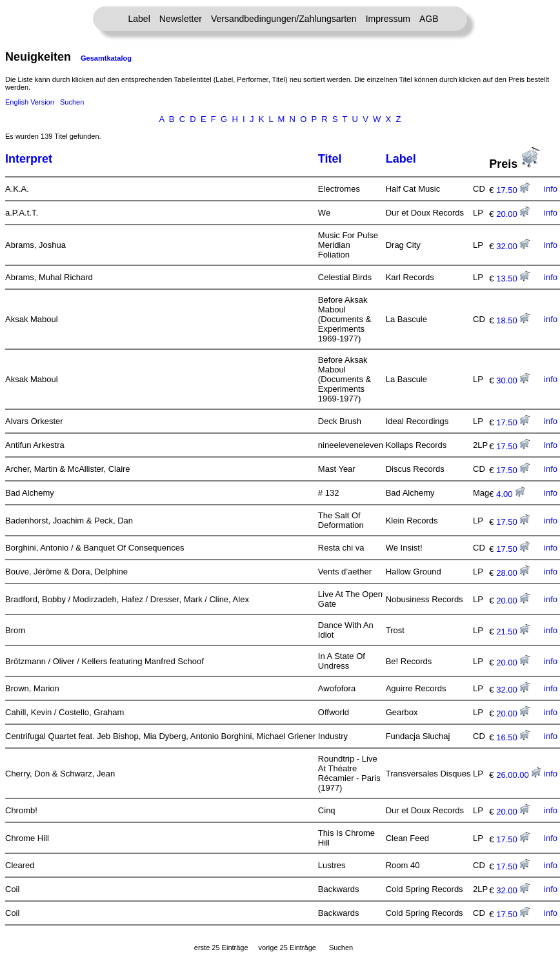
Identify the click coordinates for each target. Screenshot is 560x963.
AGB (429, 19)
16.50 (513, 737)
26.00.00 (519, 775)
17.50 (513, 190)
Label (139, 19)
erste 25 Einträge (221, 948)
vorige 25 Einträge (287, 948)
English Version (30, 102)
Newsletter (181, 19)
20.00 (513, 214)
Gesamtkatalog (106, 58)
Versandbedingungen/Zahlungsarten (284, 19)
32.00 (513, 246)
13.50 (513, 279)
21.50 (513, 632)
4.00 (511, 494)
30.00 (513, 380)
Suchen (72, 102)
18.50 (513, 320)
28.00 (513, 573)
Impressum (388, 19)
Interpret (29, 159)
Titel (330, 159)
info (551, 189)
